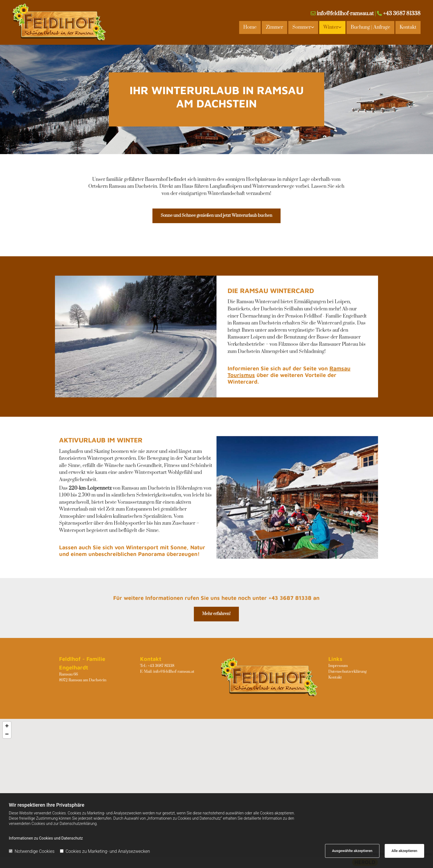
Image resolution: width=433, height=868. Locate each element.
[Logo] (60, 22)
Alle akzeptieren (404, 851)
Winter (331, 27)
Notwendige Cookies (32, 851)
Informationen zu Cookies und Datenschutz (46, 838)
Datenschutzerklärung (348, 672)
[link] (303, 27)
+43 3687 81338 (402, 14)
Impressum (338, 666)
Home (250, 27)
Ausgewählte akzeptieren (352, 851)
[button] (216, 216)
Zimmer (274, 27)
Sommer (302, 27)
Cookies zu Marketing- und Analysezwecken (105, 851)
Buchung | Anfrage (370, 27)
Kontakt (408, 27)
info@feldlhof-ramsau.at (345, 14)
